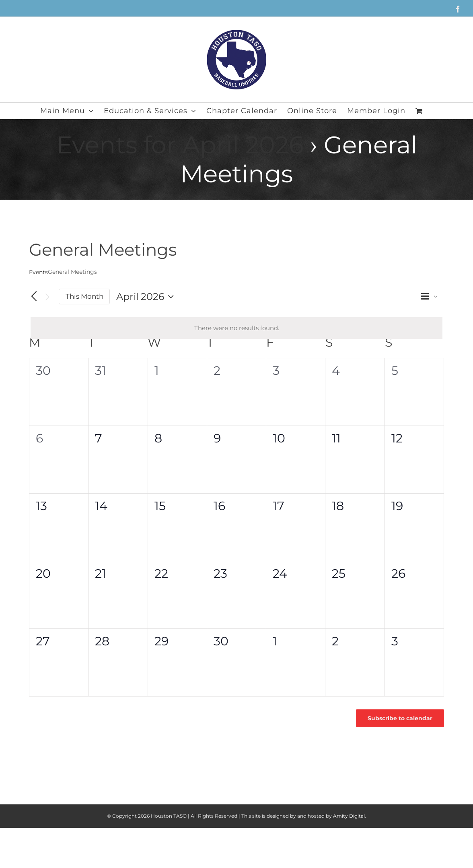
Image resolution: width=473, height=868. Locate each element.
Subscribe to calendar (400, 718)
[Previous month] (34, 297)
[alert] (236, 328)
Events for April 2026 (180, 145)
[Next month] (47, 297)
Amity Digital (349, 816)
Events (38, 272)
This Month (84, 296)
